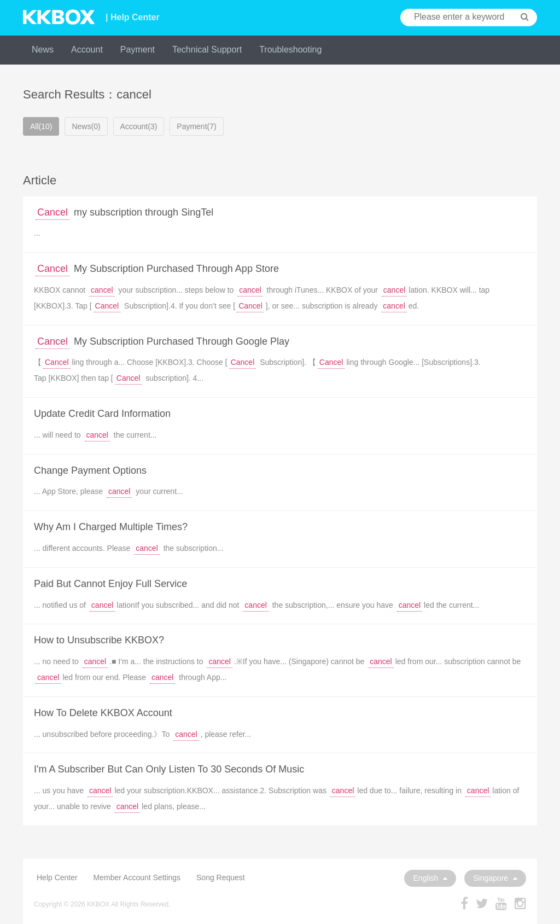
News (43, 50)
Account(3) (139, 126)
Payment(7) (196, 126)
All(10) (41, 126)
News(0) (86, 126)
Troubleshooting (290, 50)
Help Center (57, 877)
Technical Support (207, 50)
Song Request (221, 877)
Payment (138, 50)
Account (87, 50)
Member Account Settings (137, 877)
